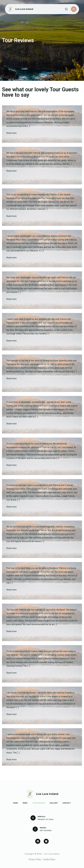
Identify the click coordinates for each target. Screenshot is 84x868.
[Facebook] (38, 841)
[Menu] (74, 9)
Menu (25, 803)
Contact (67, 803)
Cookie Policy (49, 859)
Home (16, 803)
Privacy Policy (35, 859)
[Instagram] (46, 841)
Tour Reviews (39, 803)
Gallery (54, 803)
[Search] (66, 9)
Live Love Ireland (24, 9)
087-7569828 (46, 830)
